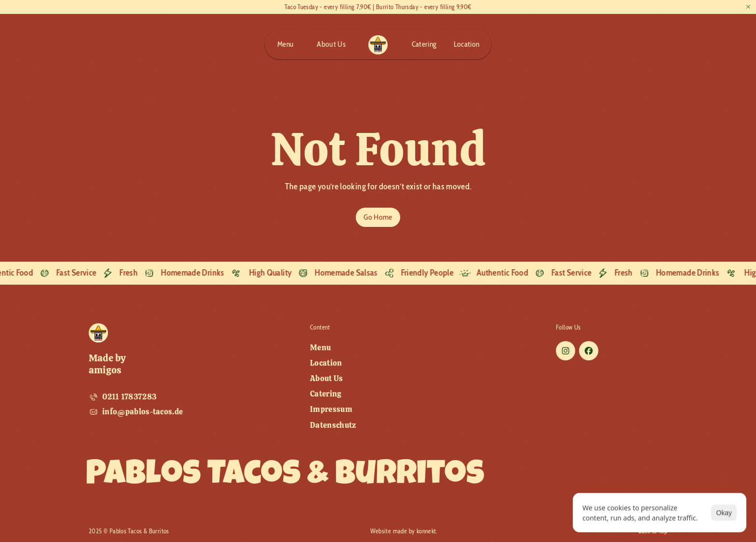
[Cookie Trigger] (203, 518)
